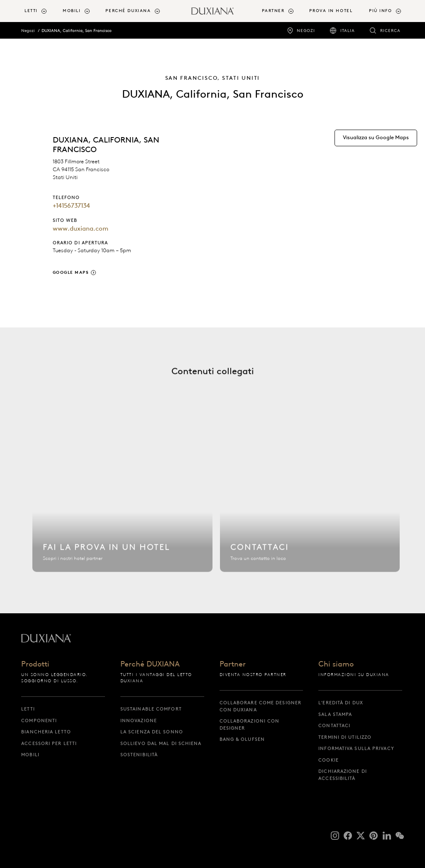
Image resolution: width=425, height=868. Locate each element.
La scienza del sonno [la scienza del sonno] (152, 732)
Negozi (28, 31)
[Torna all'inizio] (212, 11)
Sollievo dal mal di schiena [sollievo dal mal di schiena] (161, 743)
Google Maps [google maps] (71, 272)
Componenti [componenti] (39, 720)
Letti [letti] (28, 709)
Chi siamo (336, 665)
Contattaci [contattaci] (334, 725)
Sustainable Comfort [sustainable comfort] (151, 709)
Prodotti (35, 665)
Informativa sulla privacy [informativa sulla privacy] (356, 748)
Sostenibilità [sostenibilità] (139, 755)
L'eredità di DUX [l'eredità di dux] (341, 703)
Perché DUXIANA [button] (128, 11)
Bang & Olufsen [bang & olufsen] (242, 739)
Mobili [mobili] (30, 755)
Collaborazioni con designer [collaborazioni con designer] (250, 724)
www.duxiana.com (81, 229)
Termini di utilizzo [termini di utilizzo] (345, 737)
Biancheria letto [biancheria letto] (46, 732)
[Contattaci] (310, 503)
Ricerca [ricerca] (390, 31)
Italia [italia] (348, 31)
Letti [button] (31, 11)
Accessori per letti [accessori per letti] (49, 743)
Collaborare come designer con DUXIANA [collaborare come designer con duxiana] (261, 706)
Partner (233, 665)
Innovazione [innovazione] (139, 720)
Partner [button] (273, 11)
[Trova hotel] (122, 503)
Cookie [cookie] (329, 760)
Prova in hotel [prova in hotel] (331, 11)
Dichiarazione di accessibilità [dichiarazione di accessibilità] (343, 775)
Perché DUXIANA (150, 665)
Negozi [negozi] (306, 31)
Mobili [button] (72, 11)
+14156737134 (71, 206)
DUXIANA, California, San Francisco (77, 31)
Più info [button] (380, 11)
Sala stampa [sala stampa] (335, 714)
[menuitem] (40, 11)
